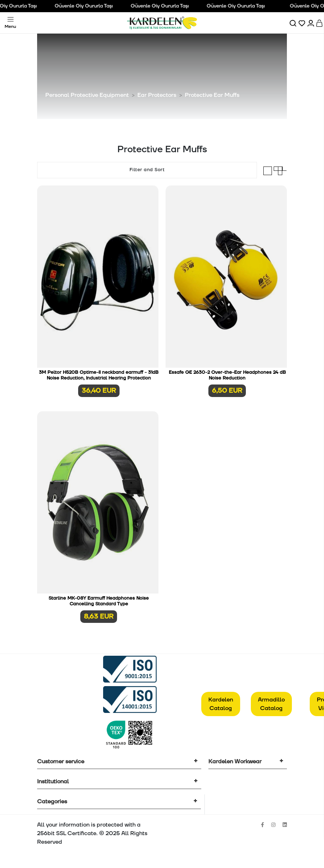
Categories (52, 802)
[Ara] (293, 23)
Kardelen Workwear (235, 762)
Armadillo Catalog (271, 704)
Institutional (53, 782)
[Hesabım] (311, 23)
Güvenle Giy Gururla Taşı (87, 6)
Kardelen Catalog (221, 704)
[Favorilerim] (302, 23)
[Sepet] (320, 23)
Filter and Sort (147, 170)
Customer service (61, 762)
